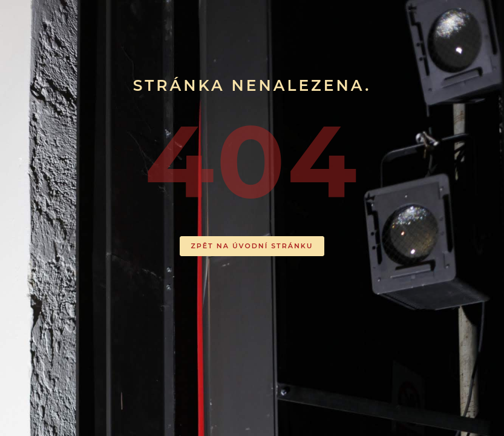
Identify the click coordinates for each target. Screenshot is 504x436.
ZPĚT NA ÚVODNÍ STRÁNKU (252, 246)
